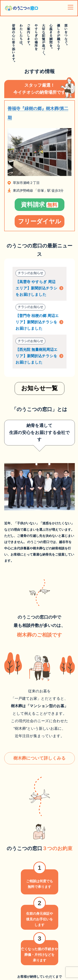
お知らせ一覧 (39, 389)
